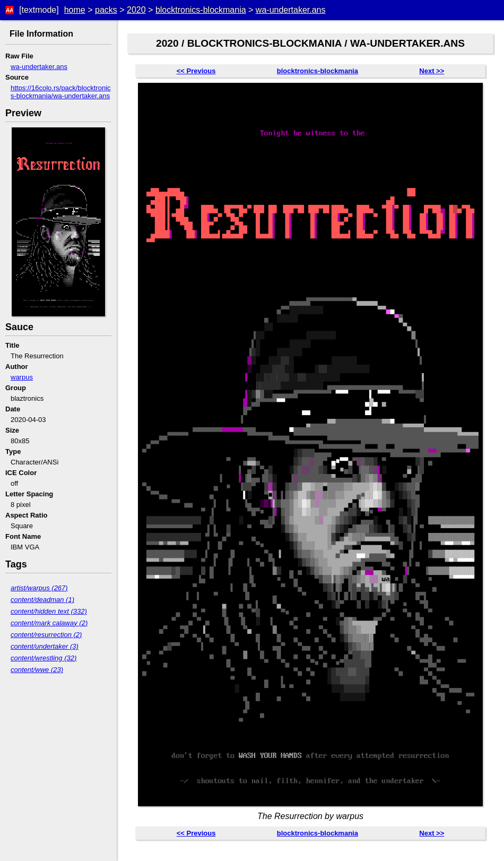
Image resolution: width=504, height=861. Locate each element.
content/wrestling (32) (44, 658)
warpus (22, 377)
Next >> (432, 71)
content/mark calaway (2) (49, 623)
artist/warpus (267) (39, 588)
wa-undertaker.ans (291, 10)
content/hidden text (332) (49, 611)
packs (106, 10)
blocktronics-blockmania (201, 10)
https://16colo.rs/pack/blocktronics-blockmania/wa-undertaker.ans (61, 92)
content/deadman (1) (42, 600)
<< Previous (196, 71)
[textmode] (39, 10)
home (75, 10)
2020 (136, 10)
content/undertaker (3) (45, 646)
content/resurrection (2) (46, 635)
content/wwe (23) (37, 670)
